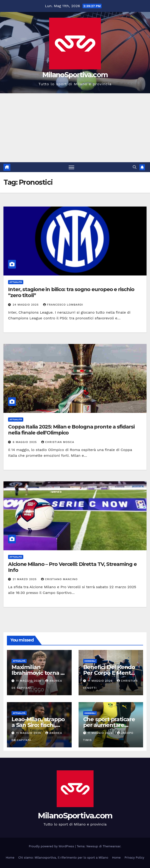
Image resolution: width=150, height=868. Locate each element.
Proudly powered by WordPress (52, 846)
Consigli (90, 661)
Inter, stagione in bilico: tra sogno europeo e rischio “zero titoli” (71, 292)
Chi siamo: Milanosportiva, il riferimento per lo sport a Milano (63, 858)
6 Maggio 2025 (25, 442)
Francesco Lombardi (63, 305)
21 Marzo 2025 (25, 579)
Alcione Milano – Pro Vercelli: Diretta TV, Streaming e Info (72, 567)
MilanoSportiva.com (75, 75)
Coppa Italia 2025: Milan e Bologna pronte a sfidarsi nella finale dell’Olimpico (71, 430)
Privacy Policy (134, 858)
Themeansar (112, 846)
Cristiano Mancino (59, 579)
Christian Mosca (58, 442)
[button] (135, 167)
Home (10, 858)
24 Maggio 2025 (26, 305)
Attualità (16, 282)
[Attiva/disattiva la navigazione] (71, 167)
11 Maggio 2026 (29, 681)
